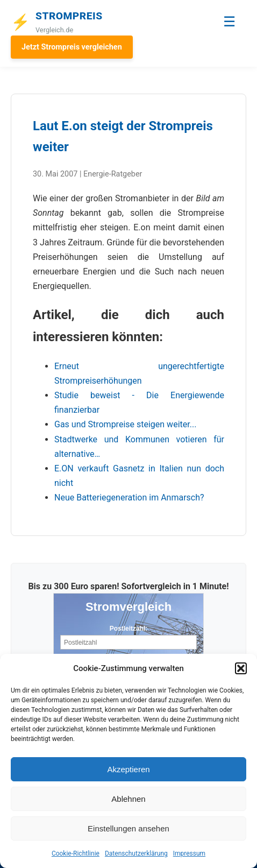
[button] (241, 668)
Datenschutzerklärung (136, 853)
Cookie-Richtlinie (76, 853)
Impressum (189, 853)
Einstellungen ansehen (128, 828)
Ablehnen (128, 799)
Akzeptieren (128, 769)
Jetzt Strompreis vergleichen (72, 47)
